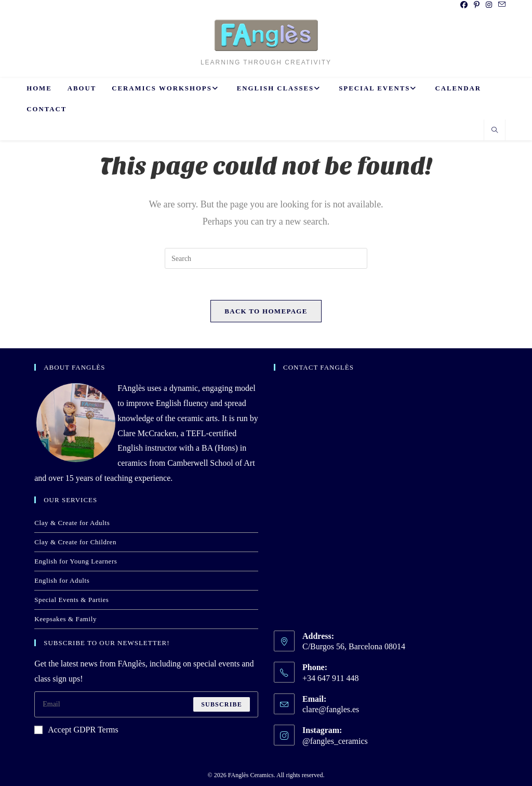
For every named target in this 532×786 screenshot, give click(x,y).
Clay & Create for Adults (72, 523)
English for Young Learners (76, 561)
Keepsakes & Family (65, 619)
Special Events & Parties (71, 600)
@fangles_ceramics (335, 741)
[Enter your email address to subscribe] (146, 704)
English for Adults (62, 580)
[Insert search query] (266, 258)
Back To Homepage (266, 311)
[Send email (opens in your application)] (500, 5)
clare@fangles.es (331, 709)
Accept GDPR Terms (76, 730)
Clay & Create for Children (75, 542)
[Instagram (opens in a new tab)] (489, 5)
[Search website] (495, 131)
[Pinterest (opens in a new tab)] (477, 5)
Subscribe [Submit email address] (222, 704)
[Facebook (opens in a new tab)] (464, 5)
